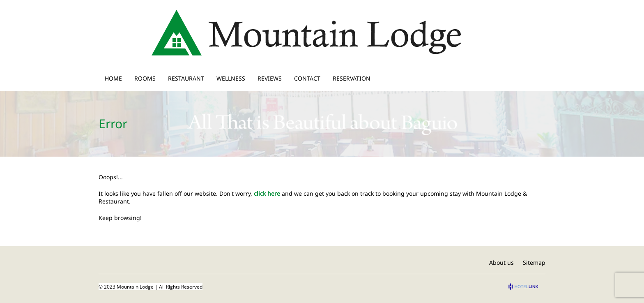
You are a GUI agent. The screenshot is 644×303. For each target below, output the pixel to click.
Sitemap (534, 263)
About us (501, 263)
